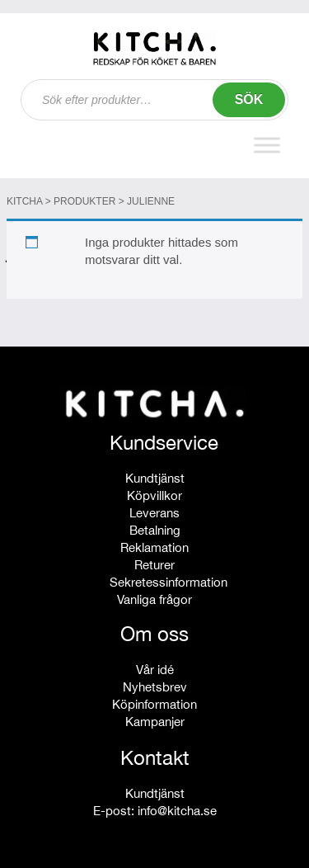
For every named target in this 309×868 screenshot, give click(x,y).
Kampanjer (155, 722)
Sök (249, 99)
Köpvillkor (154, 495)
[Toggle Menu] (267, 145)
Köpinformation (154, 704)
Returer (154, 565)
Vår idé (155, 670)
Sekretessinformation (169, 582)
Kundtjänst (155, 478)
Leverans (154, 513)
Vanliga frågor (154, 599)
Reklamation (154, 547)
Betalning (155, 530)
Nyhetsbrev (155, 687)
